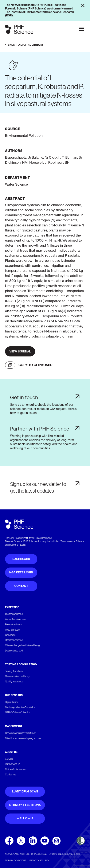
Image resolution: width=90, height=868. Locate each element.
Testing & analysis (14, 671)
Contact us (10, 775)
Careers (9, 759)
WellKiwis (25, 818)
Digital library (11, 702)
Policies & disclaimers (16, 769)
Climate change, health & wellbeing (22, 645)
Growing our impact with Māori (21, 733)
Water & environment (16, 619)
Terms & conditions (16, 861)
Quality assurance (14, 682)
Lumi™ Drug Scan (25, 792)
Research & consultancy (17, 676)
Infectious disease (14, 614)
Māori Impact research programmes (23, 738)
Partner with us (13, 764)
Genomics (10, 635)
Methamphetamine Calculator (20, 707)
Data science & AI (14, 651)
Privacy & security (39, 861)
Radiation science (14, 640)
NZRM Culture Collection (18, 712)
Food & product (13, 630)
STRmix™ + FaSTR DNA (25, 805)
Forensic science (13, 625)
